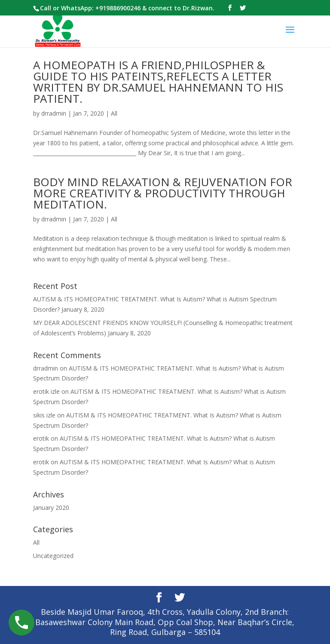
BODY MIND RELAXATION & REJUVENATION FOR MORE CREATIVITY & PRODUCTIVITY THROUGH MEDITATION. (163, 193)
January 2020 (51, 508)
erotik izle (46, 391)
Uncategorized (53, 556)
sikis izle (44, 415)
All (114, 113)
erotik (41, 438)
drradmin (54, 113)
